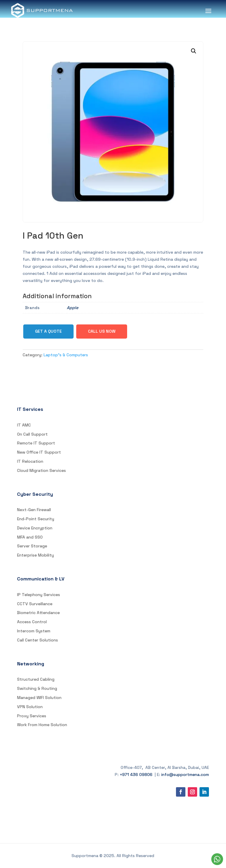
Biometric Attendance (38, 613)
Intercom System (34, 631)
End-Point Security (36, 519)
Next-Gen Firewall (34, 510)
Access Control (32, 622)
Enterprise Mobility (35, 555)
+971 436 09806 (136, 775)
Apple (73, 308)
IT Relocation (30, 461)
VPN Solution (30, 707)
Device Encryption (35, 528)
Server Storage (32, 546)
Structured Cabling (36, 679)
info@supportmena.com (185, 775)
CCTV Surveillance (35, 604)
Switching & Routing (37, 688)
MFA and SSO (30, 537)
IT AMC (24, 425)
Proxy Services (32, 716)
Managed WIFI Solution (39, 698)
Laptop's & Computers (66, 355)
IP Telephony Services (39, 595)
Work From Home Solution (42, 725)
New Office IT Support (39, 452)
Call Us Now (102, 331)
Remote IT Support (36, 443)
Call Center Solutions (38, 640)
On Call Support (32, 434)
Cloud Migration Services (41, 470)
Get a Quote (48, 331)
